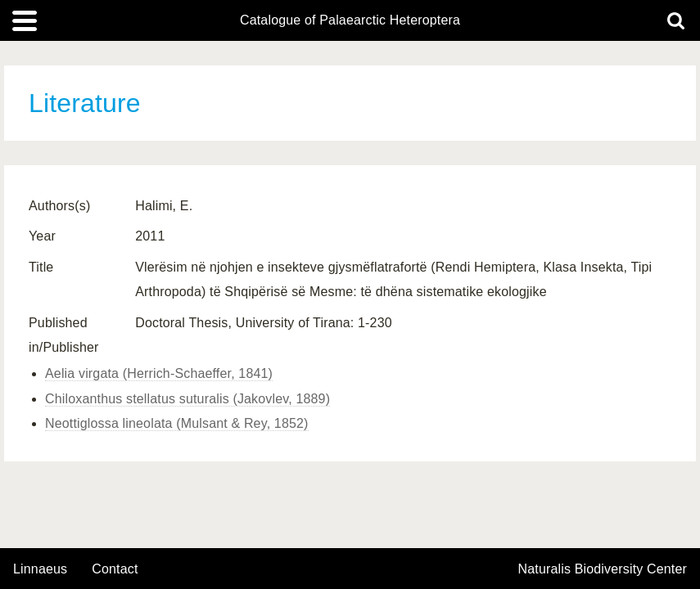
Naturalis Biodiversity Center (603, 569)
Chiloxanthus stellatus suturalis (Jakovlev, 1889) (187, 399)
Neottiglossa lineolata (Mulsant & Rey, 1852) (177, 423)
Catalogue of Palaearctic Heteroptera (350, 20)
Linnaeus (40, 569)
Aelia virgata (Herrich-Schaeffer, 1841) (159, 373)
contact (115, 569)
